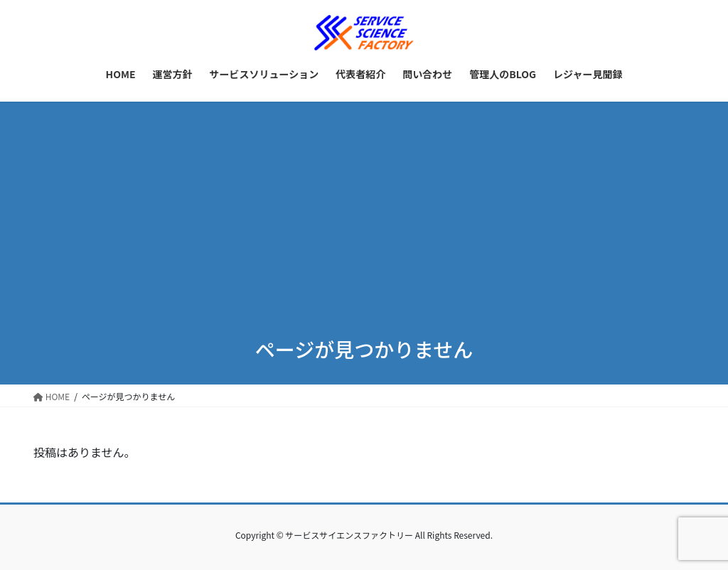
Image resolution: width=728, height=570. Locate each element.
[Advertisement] (364, 208)
